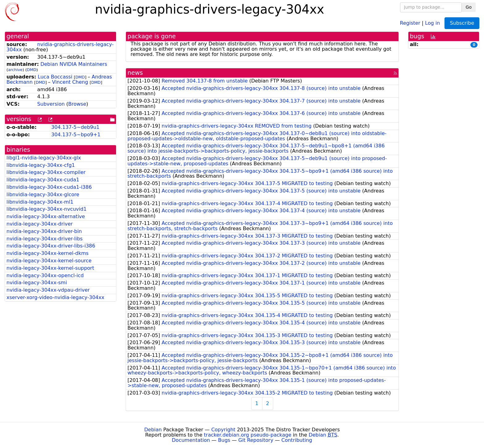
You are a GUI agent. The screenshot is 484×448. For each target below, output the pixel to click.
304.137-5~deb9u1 (75, 127)
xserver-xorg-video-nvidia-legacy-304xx (55, 297)
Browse (77, 104)
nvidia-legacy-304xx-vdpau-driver (48, 290)
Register (410, 23)
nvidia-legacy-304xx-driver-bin (44, 231)
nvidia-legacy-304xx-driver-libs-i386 (51, 246)
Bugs (224, 440)
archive (15, 70)
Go (469, 7)
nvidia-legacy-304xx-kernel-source (49, 261)
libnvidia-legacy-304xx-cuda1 (43, 180)
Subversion (51, 104)
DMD (32, 70)
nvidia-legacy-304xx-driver (40, 224)
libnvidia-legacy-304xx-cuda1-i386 (49, 187)
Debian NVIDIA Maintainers (74, 64)
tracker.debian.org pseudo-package (248, 435)
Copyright (223, 430)
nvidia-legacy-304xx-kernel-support (50, 268)
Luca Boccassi (55, 77)
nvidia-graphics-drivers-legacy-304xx (60, 47)
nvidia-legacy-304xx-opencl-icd (45, 275)
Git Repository (256, 440)
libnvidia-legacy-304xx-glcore (43, 194)
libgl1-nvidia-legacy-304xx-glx (44, 158)
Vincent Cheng (70, 82)
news (135, 73)
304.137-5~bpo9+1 (76, 135)
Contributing (297, 440)
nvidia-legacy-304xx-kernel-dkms (48, 253)
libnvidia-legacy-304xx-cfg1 (41, 165)
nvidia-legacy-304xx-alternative (46, 216)
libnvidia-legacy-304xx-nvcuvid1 (46, 209)
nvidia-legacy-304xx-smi (37, 283)
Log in (432, 23)
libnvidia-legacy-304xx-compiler (46, 172)
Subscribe (462, 23)
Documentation (191, 440)
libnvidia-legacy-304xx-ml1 (40, 202)
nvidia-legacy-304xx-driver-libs (45, 239)
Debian (153, 430)
